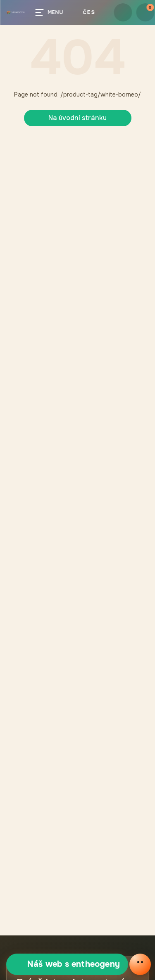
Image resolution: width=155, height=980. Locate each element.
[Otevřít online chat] (140, 964)
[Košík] (145, 12)
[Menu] (51, 12)
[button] (15, 12)
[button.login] (123, 12)
